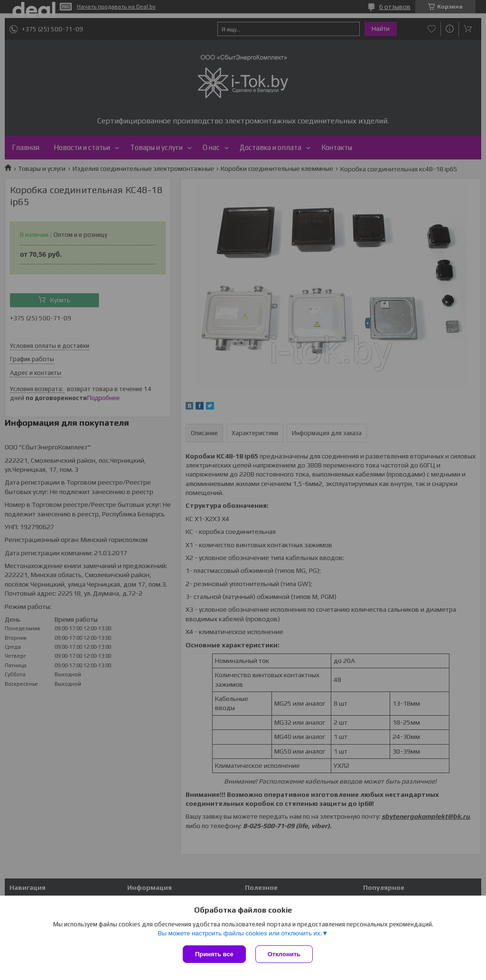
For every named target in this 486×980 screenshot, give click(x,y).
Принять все (214, 954)
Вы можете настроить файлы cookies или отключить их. (240, 933)
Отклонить (284, 954)
